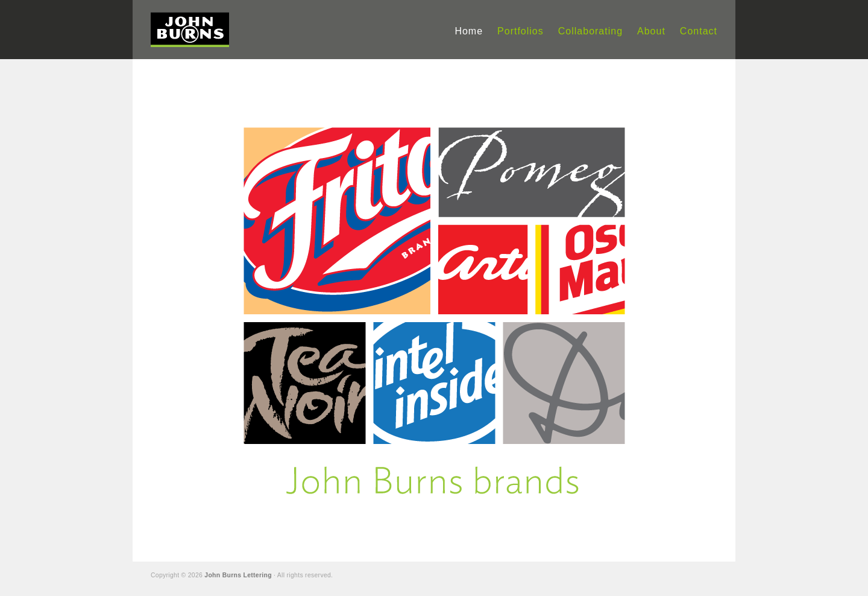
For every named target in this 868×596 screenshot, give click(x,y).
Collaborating (590, 31)
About (651, 31)
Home (469, 31)
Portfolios (520, 31)
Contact (699, 31)
